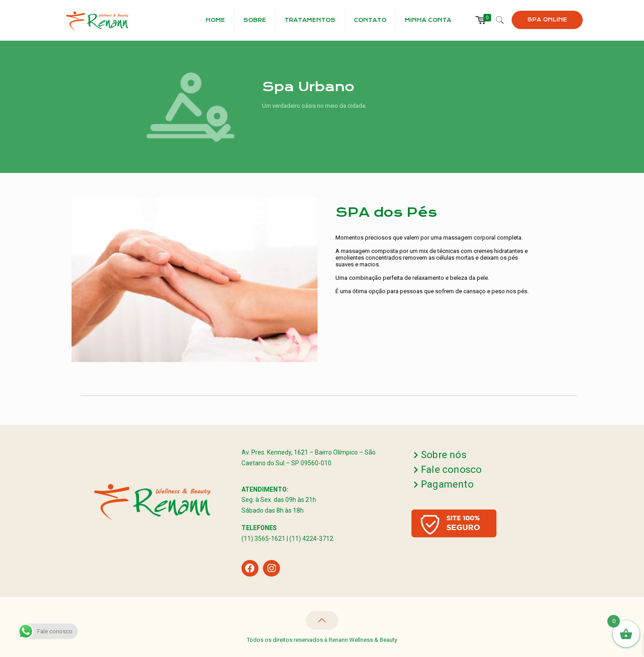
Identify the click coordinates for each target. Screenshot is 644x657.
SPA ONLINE (547, 20)
